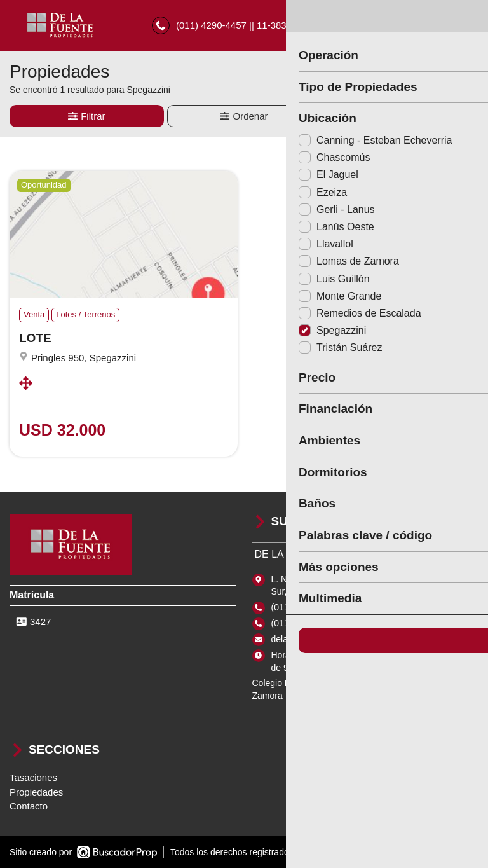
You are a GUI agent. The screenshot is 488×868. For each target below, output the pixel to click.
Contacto (29, 807)
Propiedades (36, 792)
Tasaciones (33, 778)
